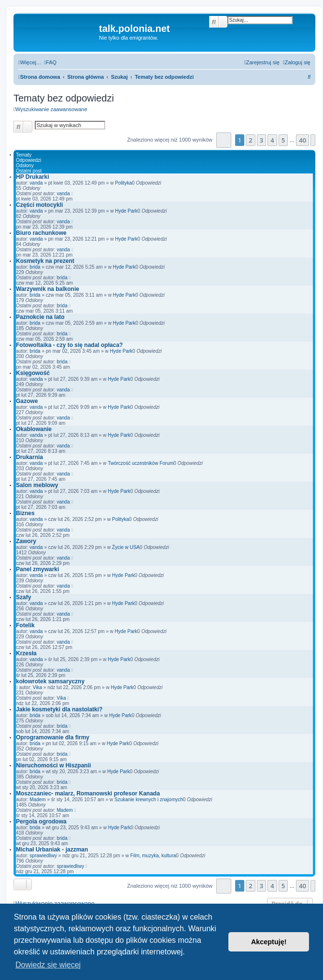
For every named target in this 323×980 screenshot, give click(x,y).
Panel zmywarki (37, 569)
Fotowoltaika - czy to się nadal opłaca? (69, 345)
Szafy (23, 597)
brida (35, 267)
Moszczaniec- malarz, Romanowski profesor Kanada (88, 793)
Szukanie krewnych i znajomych (149, 800)
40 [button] (302, 140)
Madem (37, 800)
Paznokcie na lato (40, 317)
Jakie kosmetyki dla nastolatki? (59, 709)
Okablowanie (34, 429)
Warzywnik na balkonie (48, 289)
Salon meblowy (37, 485)
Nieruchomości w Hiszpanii (53, 765)
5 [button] (283, 140)
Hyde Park (126, 211)
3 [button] (261, 140)
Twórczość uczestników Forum (140, 463)
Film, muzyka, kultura (153, 856)
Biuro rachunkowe (41, 233)
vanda (36, 183)
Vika (37, 687)
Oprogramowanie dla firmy (53, 737)
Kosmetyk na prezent (45, 261)
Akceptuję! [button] (269, 942)
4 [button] (272, 140)
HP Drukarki (32, 177)
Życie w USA (126, 547)
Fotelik (25, 625)
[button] (224, 140)
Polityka (123, 183)
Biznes (25, 513)
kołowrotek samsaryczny (50, 681)
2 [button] (250, 140)
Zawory (26, 541)
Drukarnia (29, 457)
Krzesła (26, 653)
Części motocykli (39, 205)
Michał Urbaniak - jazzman (52, 850)
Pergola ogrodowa (41, 821)
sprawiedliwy (43, 856)
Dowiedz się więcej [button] (48, 965)
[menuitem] (50, 62)
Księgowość (33, 373)
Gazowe (27, 401)
